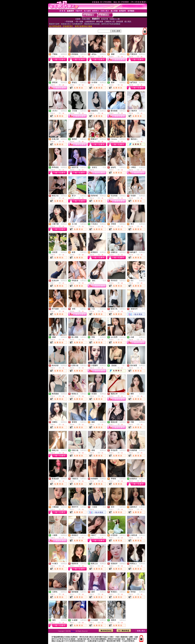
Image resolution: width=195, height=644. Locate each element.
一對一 (143, 139)
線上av (73, 631)
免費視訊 (64, 54)
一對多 (104, 167)
